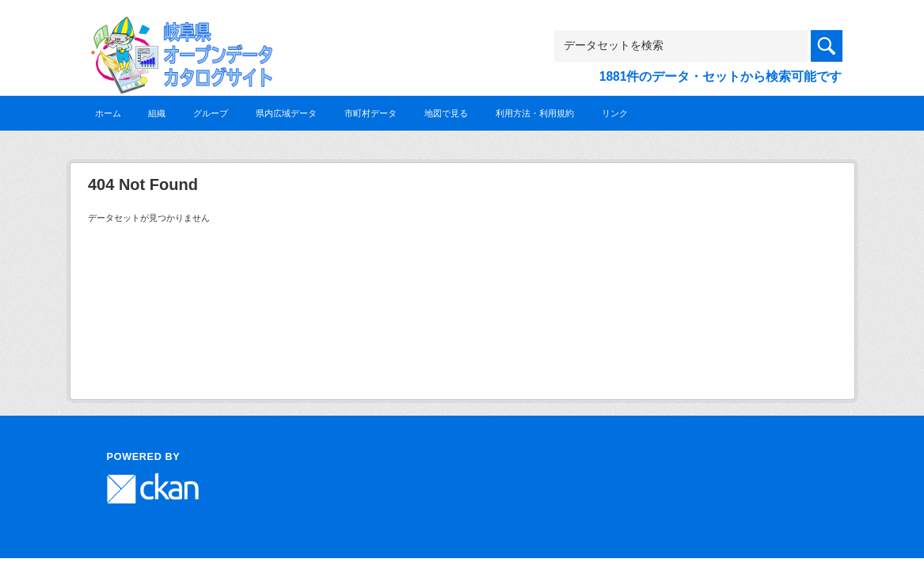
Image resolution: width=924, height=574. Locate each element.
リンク (615, 113)
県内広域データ (286, 113)
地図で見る (446, 113)
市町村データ (371, 113)
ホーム (108, 113)
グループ (211, 113)
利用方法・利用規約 (535, 113)
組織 (157, 113)
